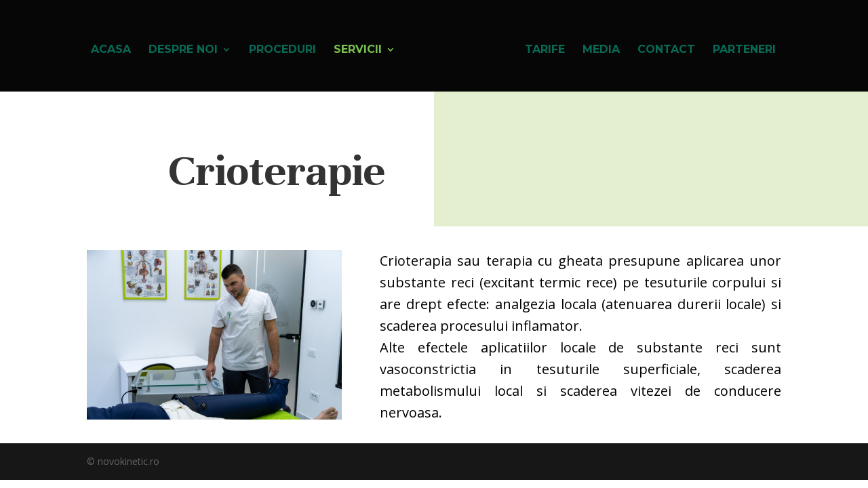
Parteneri (744, 50)
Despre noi (183, 50)
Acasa (111, 50)
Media (601, 50)
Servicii (358, 50)
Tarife (545, 50)
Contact (666, 50)
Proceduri (282, 50)
